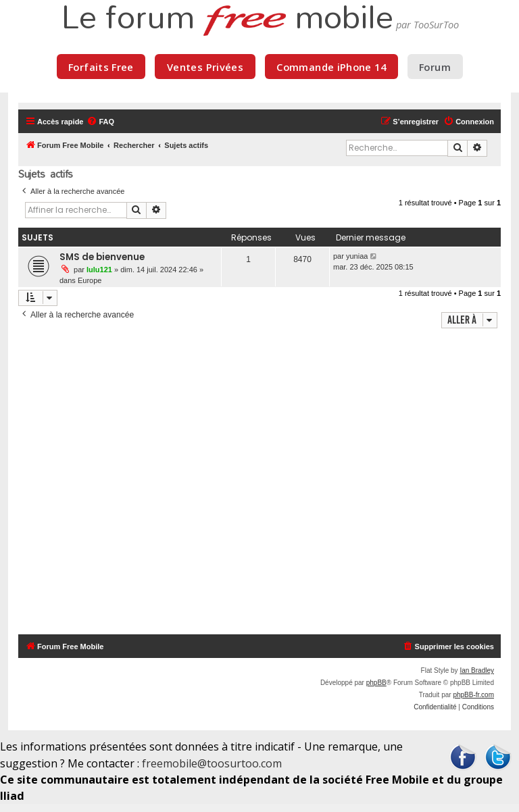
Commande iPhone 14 (331, 67)
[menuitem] (100, 122)
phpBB (376, 683)
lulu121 (99, 270)
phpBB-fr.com (473, 695)
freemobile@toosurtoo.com (212, 763)
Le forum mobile (227, 19)
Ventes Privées (205, 67)
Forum (435, 67)
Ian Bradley (477, 670)
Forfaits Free (101, 67)
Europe (90, 280)
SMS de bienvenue (102, 257)
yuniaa (357, 256)
